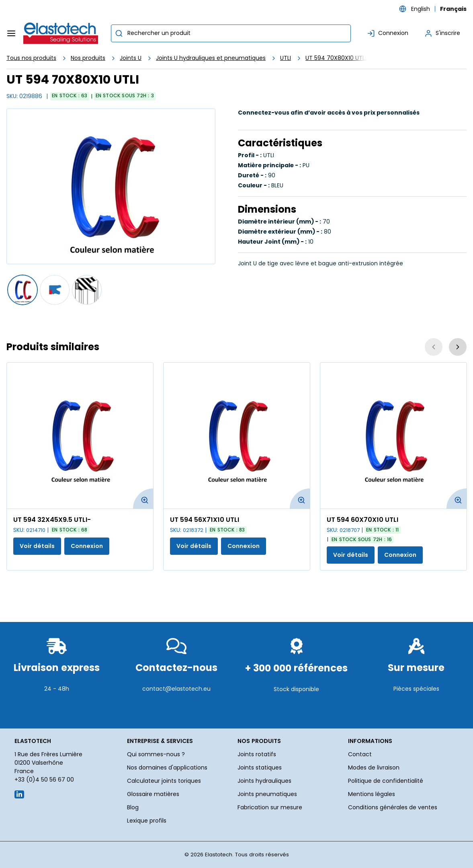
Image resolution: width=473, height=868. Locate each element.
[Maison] (61, 33)
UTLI (286, 58)
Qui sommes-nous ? (156, 754)
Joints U (131, 58)
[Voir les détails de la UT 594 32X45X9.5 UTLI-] (80, 436)
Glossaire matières (153, 794)
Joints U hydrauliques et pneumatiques (211, 58)
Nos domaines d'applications (167, 767)
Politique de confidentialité (386, 781)
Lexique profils (147, 821)
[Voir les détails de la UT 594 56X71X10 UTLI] (237, 436)
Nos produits (88, 58)
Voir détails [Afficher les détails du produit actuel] (37, 546)
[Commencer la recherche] (119, 33)
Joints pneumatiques (267, 794)
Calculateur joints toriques (164, 781)
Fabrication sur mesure (270, 807)
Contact (360, 754)
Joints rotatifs (257, 754)
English (421, 9)
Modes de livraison (374, 767)
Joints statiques (260, 767)
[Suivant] (458, 347)
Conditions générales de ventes (393, 807)
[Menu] (11, 33)
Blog (133, 807)
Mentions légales (372, 794)
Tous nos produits (31, 58)
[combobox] (231, 33)
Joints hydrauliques (264, 781)
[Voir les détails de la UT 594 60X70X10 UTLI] (393, 436)
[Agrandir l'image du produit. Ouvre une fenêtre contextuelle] (143, 499)
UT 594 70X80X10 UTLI (336, 58)
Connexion (87, 546)
